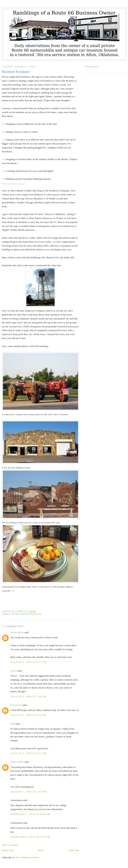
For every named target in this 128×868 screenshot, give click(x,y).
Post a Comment (10, 845)
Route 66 (36, 614)
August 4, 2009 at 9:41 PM (28, 753)
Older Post (74, 850)
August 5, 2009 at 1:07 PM (28, 792)
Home (41, 850)
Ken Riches (16, 705)
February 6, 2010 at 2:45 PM (30, 837)
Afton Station (20, 614)
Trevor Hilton (17, 632)
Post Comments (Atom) (27, 857)
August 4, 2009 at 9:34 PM (28, 715)
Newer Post (8, 850)
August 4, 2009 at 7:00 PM (28, 696)
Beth (13, 724)
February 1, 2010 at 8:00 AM (30, 814)
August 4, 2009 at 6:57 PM (28, 662)
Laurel (14, 671)
